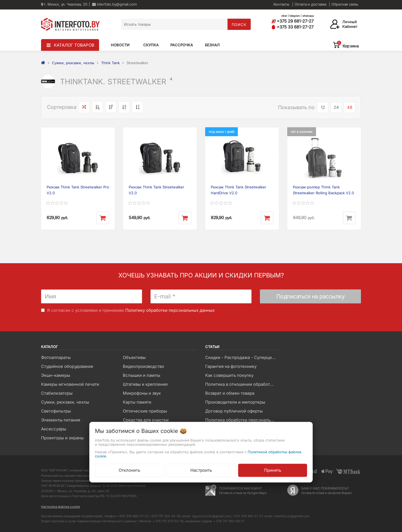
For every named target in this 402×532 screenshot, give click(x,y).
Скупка (151, 45)
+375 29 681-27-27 (292, 21)
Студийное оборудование (67, 366)
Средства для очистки (146, 420)
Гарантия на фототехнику (231, 366)
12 (323, 107)
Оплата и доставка (311, 4)
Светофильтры (56, 411)
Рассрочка (182, 45)
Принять (273, 470)
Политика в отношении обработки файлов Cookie (242, 384)
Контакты (281, 4)
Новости (120, 45)
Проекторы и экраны (62, 438)
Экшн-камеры (56, 375)
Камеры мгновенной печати (70, 384)
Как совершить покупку (229, 375)
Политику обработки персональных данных (170, 310)
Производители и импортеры (235, 402)
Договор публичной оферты (234, 411)
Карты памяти (137, 402)
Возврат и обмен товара (230, 393)
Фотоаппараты (56, 357)
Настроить (201, 470)
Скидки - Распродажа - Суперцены (241, 357)
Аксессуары (54, 429)
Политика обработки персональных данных (242, 420)
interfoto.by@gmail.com (114, 4)
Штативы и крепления (145, 384)
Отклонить (129, 470)
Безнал (212, 45)
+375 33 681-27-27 (292, 27)
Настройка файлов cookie (60, 507)
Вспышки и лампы (142, 375)
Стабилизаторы (57, 393)
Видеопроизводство (143, 366)
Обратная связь (345, 4)
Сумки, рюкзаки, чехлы (65, 402)
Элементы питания (61, 420)
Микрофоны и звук (142, 393)
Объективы (134, 357)
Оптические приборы (145, 411)
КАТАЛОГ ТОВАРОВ (74, 45)
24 (336, 107)
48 (350, 107)
